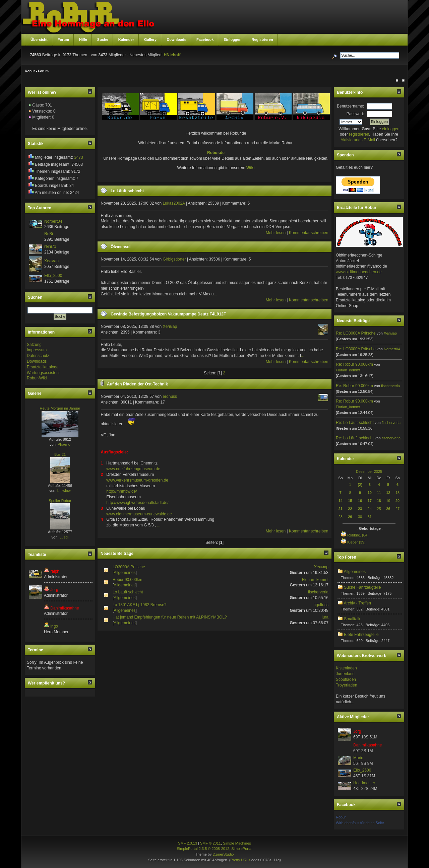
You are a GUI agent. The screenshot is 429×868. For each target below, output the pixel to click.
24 (370, 509)
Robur (341, 817)
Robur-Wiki (37, 378)
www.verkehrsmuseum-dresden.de (137, 480)
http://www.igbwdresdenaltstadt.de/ (137, 503)
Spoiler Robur (60, 501)
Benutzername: (350, 106)
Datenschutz (38, 356)
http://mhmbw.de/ (121, 491)
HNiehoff (172, 55)
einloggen (391, 129)
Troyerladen (347, 685)
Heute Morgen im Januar (60, 408)
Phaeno (64, 444)
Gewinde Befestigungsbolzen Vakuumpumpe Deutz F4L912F (168, 314)
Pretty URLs (240, 860)
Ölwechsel (120, 247)
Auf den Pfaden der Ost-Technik (137, 384)
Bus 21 (60, 454)
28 (341, 517)
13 (397, 493)
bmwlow (64, 491)
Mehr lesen (276, 233)
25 (379, 509)
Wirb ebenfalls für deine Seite (360, 823)
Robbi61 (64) (358, 535)
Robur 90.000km (128, 580)
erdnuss (170, 396)
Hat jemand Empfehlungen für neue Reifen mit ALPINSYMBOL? (170, 617)
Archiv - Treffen (357, 603)
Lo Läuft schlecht (127, 191)
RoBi (49, 234)
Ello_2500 (53, 276)
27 (397, 509)
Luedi (64, 537)
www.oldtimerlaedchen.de (359, 272)
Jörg (54, 590)
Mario (358, 758)
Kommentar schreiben (309, 233)
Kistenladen (346, 668)
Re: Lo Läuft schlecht (355, 423)
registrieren (359, 134)
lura (325, 617)
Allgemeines (125, 573)
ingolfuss (321, 605)
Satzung (34, 345)
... (292, 227)
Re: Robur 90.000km (354, 364)
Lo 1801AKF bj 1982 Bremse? (140, 605)
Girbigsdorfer (174, 259)
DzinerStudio (223, 854)
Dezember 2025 (369, 472)
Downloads (37, 361)
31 (370, 517)
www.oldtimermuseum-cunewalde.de (139, 514)
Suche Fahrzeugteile (362, 587)
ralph (55, 571)
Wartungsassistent (43, 373)
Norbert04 (53, 221)
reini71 (50, 246)
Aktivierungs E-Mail (358, 140)
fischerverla (318, 592)
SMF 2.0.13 (188, 843)
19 (388, 501)
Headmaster (364, 783)
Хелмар (51, 261)
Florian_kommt (315, 580)
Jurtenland (345, 674)
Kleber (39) (356, 542)
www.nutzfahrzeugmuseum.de (133, 469)
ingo (54, 626)
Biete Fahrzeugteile (361, 635)
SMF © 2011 (210, 843)
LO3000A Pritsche (129, 567)
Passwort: (355, 114)
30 (360, 517)
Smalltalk (352, 619)
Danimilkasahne (65, 608)
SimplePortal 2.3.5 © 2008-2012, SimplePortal (214, 849)
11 (379, 493)
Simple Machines (237, 843)
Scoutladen (346, 679)
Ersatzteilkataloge (43, 367)
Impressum (37, 350)
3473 (79, 157)
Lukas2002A (174, 203)
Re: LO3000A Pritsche (356, 333)
